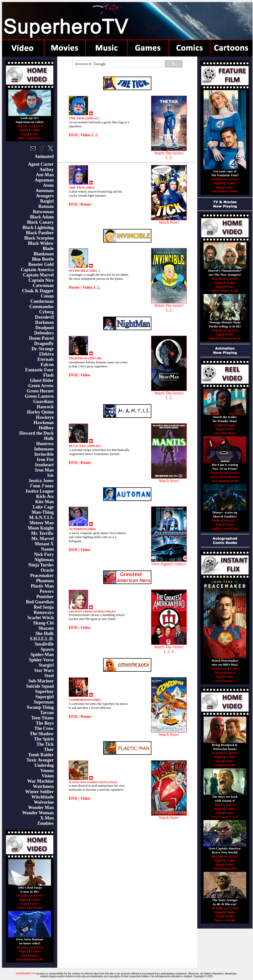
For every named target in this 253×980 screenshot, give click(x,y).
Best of (231, 673)
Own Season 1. (222, 817)
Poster (34, 134)
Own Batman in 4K (30, 959)
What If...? (231, 520)
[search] (116, 64)
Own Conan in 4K (30, 908)
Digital (24, 130)
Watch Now (219, 669)
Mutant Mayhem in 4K (225, 338)
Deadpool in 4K (225, 765)
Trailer (36, 130)
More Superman (29, 138)
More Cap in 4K (225, 868)
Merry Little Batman (225, 477)
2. (234, 817)
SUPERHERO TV (26, 974)
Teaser (231, 425)
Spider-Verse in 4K (225, 528)
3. (237, 817)
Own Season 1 (225, 681)
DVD (39, 126)
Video (85, 375)
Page (24, 134)
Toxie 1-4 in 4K (225, 920)
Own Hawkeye (225, 433)
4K (18, 126)
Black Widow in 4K (225, 291)
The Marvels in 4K (225, 191)
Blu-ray (28, 126)
